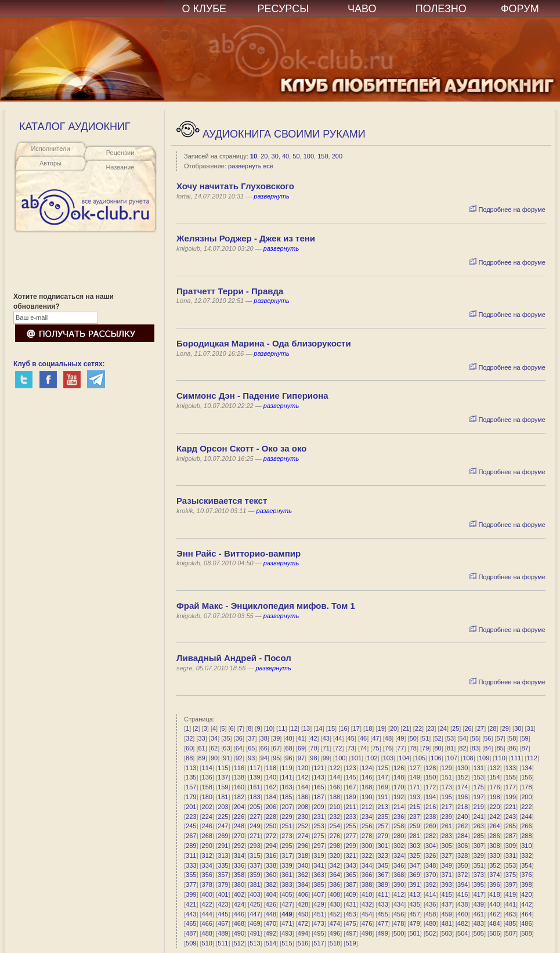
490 (239, 933)
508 (526, 933)
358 (239, 875)
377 (191, 885)
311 (191, 855)
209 (319, 807)
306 (463, 846)
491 (255, 933)
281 (415, 836)
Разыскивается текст (222, 501)
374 (494, 875)
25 (456, 728)
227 (255, 817)
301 (382, 846)
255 (351, 826)
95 (276, 758)
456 (399, 914)
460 (463, 914)
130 (463, 768)
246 (207, 826)
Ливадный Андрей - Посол (234, 658)
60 (189, 748)
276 (335, 836)
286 (494, 836)
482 (463, 923)
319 (319, 855)
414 (431, 894)
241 (479, 817)
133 (511, 768)
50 (296, 156)
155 (511, 777)
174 (463, 787)
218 (463, 807)
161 (255, 787)
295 (287, 846)
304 (431, 846)
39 (276, 738)
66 (264, 748)
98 (313, 758)
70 (313, 748)
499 (382, 933)
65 (251, 748)
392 (431, 885)
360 (271, 875)
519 (351, 943)
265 (511, 826)
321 (351, 855)
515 (287, 943)
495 (319, 933)
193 (415, 797)
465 (191, 923)
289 (191, 846)
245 (191, 826)
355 (191, 875)
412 (399, 894)
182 (239, 797)
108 (468, 758)
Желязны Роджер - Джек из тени (246, 238)
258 (399, 826)
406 (303, 894)
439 (479, 904)
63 (226, 748)
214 (399, 807)
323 (382, 855)
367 (382, 875)
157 (191, 787)
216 (431, 807)
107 (452, 758)
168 (367, 787)
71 (326, 748)
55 (475, 738)
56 (487, 738)
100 (309, 156)
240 (463, 817)
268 (207, 836)
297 (319, 846)
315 (255, 855)
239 (447, 817)
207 (287, 807)
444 (207, 914)
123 (351, 768)
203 (223, 807)
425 (255, 904)
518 (335, 943)
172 (431, 787)
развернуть (271, 196)
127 (415, 768)
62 (214, 748)
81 (450, 748)
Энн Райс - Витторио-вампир (239, 553)
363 (319, 875)
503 (447, 933)
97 (301, 758)
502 (431, 933)
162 (271, 787)
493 (287, 933)
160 (239, 787)
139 (255, 777)
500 (399, 933)
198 (494, 797)
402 (239, 894)
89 (201, 758)
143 (319, 777)
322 (367, 855)
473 (319, 923)
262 (463, 826)
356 (207, 875)
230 (303, 817)
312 (207, 855)
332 (526, 855)
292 (239, 846)
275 (319, 836)
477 (382, 923)
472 (303, 923)
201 (191, 807)
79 (425, 748)
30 (275, 156)
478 (399, 923)
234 (367, 817)
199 (511, 797)
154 (494, 777)
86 (512, 748)
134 (526, 768)
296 (303, 846)
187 (319, 797)
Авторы (50, 163)
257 (382, 826)
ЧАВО (362, 9)
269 (223, 836)
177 (511, 787)
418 (494, 894)
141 (287, 777)
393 (447, 885)
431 (351, 904)
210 (335, 807)
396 (494, 885)
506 (494, 933)
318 (303, 855)
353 (511, 865)
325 (415, 855)
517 (319, 943)
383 (287, 885)
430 (335, 904)
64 (239, 748)
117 (255, 768)
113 (191, 768)
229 (287, 817)
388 (367, 885)
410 (367, 894)
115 (223, 768)
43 (326, 738)
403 (255, 894)
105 (420, 758)
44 (338, 738)
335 (223, 865)
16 (344, 728)
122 (335, 768)
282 (431, 836)
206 (271, 807)
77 (400, 748)
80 (438, 748)
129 (447, 768)
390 (399, 885)
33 (201, 738)
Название (120, 167)
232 (335, 817)
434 (399, 904)
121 (319, 768)
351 (479, 865)
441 (511, 904)
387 (351, 885)
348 (431, 865)
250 (271, 826)
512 (239, 943)
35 (226, 738)
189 (351, 797)
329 (479, 855)
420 (526, 894)
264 (494, 826)
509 (191, 943)
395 (479, 885)
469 (255, 923)
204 (239, 807)
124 (367, 768)
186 (303, 797)
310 (526, 846)
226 (239, 817)
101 (356, 758)
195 (447, 797)
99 (326, 758)
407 (319, 894)
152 (463, 777)
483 (479, 923)
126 (399, 768)
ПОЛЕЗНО (441, 9)
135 (191, 777)
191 (382, 797)
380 (239, 885)
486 (526, 923)
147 (382, 777)
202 (207, 807)
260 (431, 826)
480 (431, 923)
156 (526, 777)
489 (223, 933)
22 (418, 728)
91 (226, 758)
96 (288, 758)
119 (287, 768)
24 (443, 728)
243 (511, 817)
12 (294, 728)
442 (526, 904)
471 (287, 923)
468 (239, 923)
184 (271, 797)
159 (223, 787)
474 (335, 923)
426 (271, 904)
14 (319, 728)
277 (351, 836)
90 (214, 758)
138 (239, 777)
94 (264, 758)
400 (207, 894)
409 (351, 894)
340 (303, 865)
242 (494, 817)
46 (363, 738)
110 (500, 758)
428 (303, 904)
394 (463, 885)
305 (447, 846)
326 (431, 855)
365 (351, 875)
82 (463, 748)
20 (264, 156)
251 (287, 826)
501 (415, 933)
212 (367, 807)
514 (271, 943)
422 (207, 904)
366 (367, 875)
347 (415, 865)
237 (415, 817)
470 (271, 923)
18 (368, 728)
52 (438, 738)
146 (367, 777)
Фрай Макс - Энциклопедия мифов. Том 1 (266, 606)
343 (351, 865)
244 (526, 817)
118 (271, 768)
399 (191, 894)
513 (255, 943)
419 (511, 894)
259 (415, 826)
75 (375, 748)
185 (287, 797)
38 (264, 738)
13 (306, 728)
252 (303, 826)
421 (191, 904)
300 (367, 846)
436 (431, 904)
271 (255, 836)
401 (223, 894)
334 (207, 865)
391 (415, 885)
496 (335, 933)
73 (351, 748)
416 (463, 894)
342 (335, 865)
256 (367, 826)
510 (207, 943)
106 (436, 758)
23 (431, 728)
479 (415, 923)
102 (372, 758)
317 (287, 855)
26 (468, 728)
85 (500, 748)
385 (319, 885)
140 (271, 777)
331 (511, 855)
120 (303, 768)
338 (271, 865)
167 (351, 787)
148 (399, 777)
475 (351, 923)
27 (480, 728)
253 (319, 826)
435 (415, 904)
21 (406, 728)
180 (207, 797)
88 (189, 758)
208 (303, 807)
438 (463, 904)
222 (526, 807)
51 (425, 738)
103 (388, 758)
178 (526, 787)
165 (319, 787)
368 (399, 875)
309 (511, 846)
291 (223, 846)
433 (382, 904)
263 (479, 826)
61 (201, 748)
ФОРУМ (520, 9)
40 (286, 156)
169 (382, 787)
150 (323, 156)
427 (287, 904)
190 (367, 797)
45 (351, 738)
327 (447, 855)
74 (363, 748)
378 (207, 885)
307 (479, 846)
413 (415, 894)
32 (189, 738)
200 (337, 156)
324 (399, 855)
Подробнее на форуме (507, 210)
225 (223, 817)
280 (399, 836)
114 (207, 768)
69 (301, 748)
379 (223, 885)
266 (526, 826)
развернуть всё (251, 166)
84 (487, 748)
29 (505, 728)
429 (319, 904)
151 (447, 777)
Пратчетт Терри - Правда (230, 291)
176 (494, 787)
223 (191, 817)
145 (351, 777)
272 (271, 836)
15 (331, 728)
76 (388, 748)
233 (351, 817)
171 (415, 787)
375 (511, 875)
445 (223, 914)
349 (447, 865)
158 (207, 787)
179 (191, 797)
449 (287, 914)
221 (511, 807)
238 (431, 817)
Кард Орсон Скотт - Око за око (241, 448)
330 (494, 855)
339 (287, 865)
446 (239, 914)
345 (382, 865)
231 (319, 817)
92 (239, 758)
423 (223, 904)
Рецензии (120, 153)
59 (525, 738)
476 (367, 923)
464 (526, 914)
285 (479, 836)
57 (500, 738)
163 (287, 787)
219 (479, 807)
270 (239, 836)
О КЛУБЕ (205, 9)
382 (271, 885)
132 (494, 768)
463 (511, 914)
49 (400, 738)
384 (303, 885)
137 (223, 777)
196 (463, 797)
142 (303, 777)
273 (287, 836)
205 (255, 807)
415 (447, 894)
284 (463, 836)
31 (530, 728)
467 (223, 923)
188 (335, 797)
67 (276, 748)
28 (493, 728)
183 (255, 797)
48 (388, 738)
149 (415, 777)
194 (431, 797)
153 (479, 777)
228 (271, 817)
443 (191, 914)
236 (399, 817)
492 (271, 933)
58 (512, 738)
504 (463, 933)
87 (525, 748)
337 (255, 865)
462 (494, 914)
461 (479, 914)
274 (303, 836)
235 (382, 817)
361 (287, 875)
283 (447, 836)
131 (479, 768)
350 (463, 865)
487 (191, 933)
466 (207, 923)
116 (239, 768)
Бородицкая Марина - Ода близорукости (264, 343)
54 (463, 738)
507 (511, 933)
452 (335, 914)
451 (319, 914)
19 (381, 728)
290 (207, 846)
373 (479, 875)
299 (351, 846)
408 (335, 894)
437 (447, 904)
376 (526, 875)
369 (415, 875)
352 (494, 865)
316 (271, 855)
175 (479, 787)
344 (367, 865)
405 (287, 894)
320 (335, 855)
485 (511, 923)
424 (239, 904)
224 (207, 817)
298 (335, 846)
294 (271, 846)
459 (447, 914)
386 (335, 885)
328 (463, 855)
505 (479, 933)
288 (526, 836)
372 (463, 875)
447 (255, 914)
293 (255, 846)
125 (382, 768)
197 (479, 797)
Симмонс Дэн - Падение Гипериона (252, 396)
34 (214, 738)
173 (447, 787)
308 (494, 846)
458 (431, 914)
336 (239, 865)
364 (335, 875)
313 (223, 855)
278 (367, 836)
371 (447, 875)
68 (288, 748)
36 (239, 738)
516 (303, 943)
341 (319, 865)
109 (484, 758)
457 (415, 914)
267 (191, 836)
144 (335, 777)
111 (516, 758)
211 (351, 807)
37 (251, 738)
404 (271, 894)
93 (251, 758)
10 (254, 156)
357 (223, 875)
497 (351, 933)
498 (367, 933)
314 (239, 855)
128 (431, 768)
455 (382, 914)
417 (479, 894)
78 (413, 748)
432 (367, 904)
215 (415, 807)
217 (447, 807)
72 (338, 748)
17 (356, 728)
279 (382, 836)
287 (511, 836)
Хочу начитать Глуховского (235, 186)
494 (303, 933)
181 (223, 797)
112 (532, 758)
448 (271, 914)
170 (399, 787)
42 (313, 738)
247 (223, 826)
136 (207, 777)
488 (207, 933)
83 (475, 748)
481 (447, 923)
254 (335, 826)
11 (281, 728)
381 (255, 885)
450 (303, 914)
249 (255, 826)
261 (447, 826)
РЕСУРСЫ (283, 9)
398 (526, 885)
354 (526, 865)
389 (382, 885)
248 (239, 826)
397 (511, 885)
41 (301, 738)
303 (415, 846)
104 (404, 758)
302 (399, 846)
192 (399, 797)
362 (303, 875)
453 (351, 914)
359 (255, 875)
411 (382, 894)
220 (494, 807)
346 (399, 865)
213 (382, 807)
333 (191, 865)
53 (450, 738)
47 (375, 738)
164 (303, 787)
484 (494, 923)
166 (335, 787)
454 (367, 914)
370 (431, 875)
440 (494, 904)
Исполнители (50, 149)
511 (223, 943)
